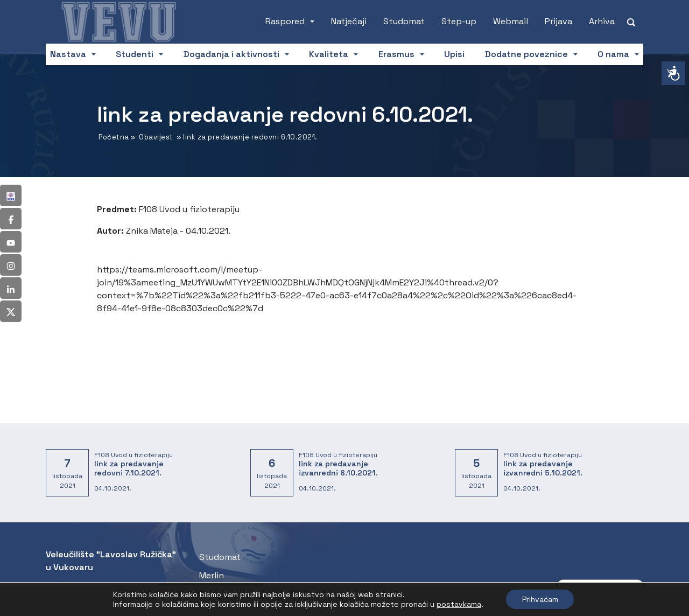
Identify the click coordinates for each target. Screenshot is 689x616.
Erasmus (396, 54)
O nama (613, 54)
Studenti (135, 54)
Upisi (454, 54)
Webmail (511, 21)
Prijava (558, 21)
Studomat (404, 21)
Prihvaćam (540, 599)
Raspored (285, 21)
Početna (114, 137)
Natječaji (349, 21)
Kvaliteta (329, 54)
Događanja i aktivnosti (231, 54)
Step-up (459, 21)
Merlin (212, 575)
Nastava (68, 54)
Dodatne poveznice (526, 54)
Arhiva (602, 21)
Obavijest (156, 137)
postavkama (458, 604)
